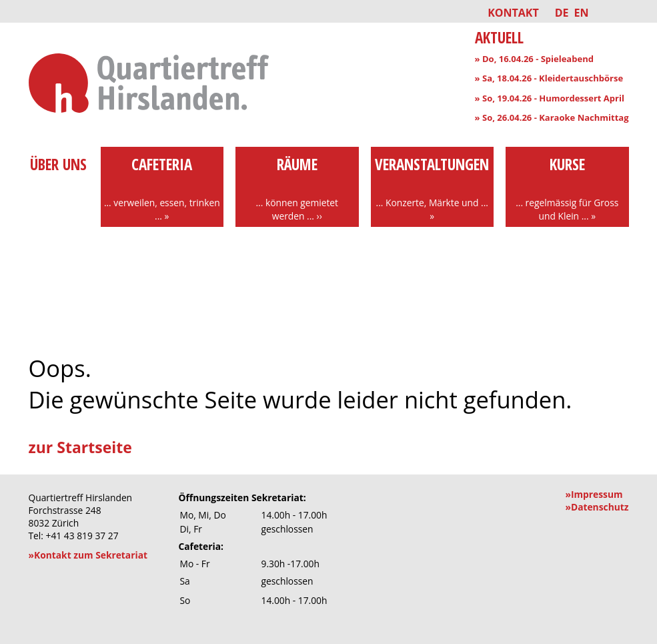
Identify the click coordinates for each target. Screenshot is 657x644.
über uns (59, 175)
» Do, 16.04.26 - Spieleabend (534, 59)
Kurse (567, 188)
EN (582, 13)
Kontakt (513, 13)
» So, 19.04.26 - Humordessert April (550, 98)
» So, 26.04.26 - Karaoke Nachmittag (552, 117)
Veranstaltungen (433, 188)
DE (562, 13)
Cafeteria (162, 188)
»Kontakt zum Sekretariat (88, 555)
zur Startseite (80, 447)
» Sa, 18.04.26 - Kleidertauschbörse (549, 78)
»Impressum (594, 494)
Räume (297, 188)
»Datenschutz (597, 507)
